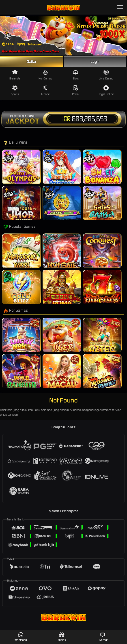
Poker (76, 91)
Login (95, 62)
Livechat (103, 637)
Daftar (32, 62)
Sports (15, 91)
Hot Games (45, 75)
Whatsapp (21, 637)
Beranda (15, 75)
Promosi (62, 637)
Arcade (45, 91)
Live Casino (106, 75)
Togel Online (106, 91)
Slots (76, 75)
